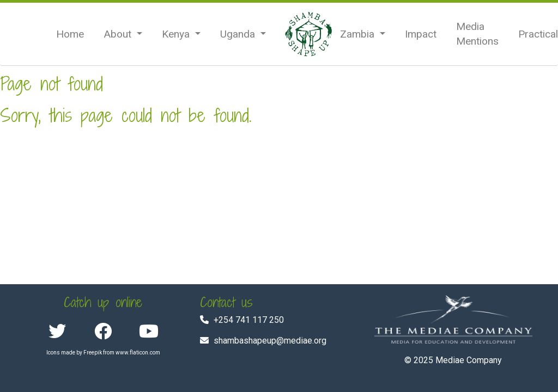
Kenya (177, 34)
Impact (421, 34)
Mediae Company (469, 360)
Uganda (239, 34)
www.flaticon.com (138, 353)
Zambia (359, 34)
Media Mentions (477, 34)
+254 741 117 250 (249, 320)
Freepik (93, 353)
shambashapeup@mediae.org (270, 341)
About (119, 34)
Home (70, 34)
